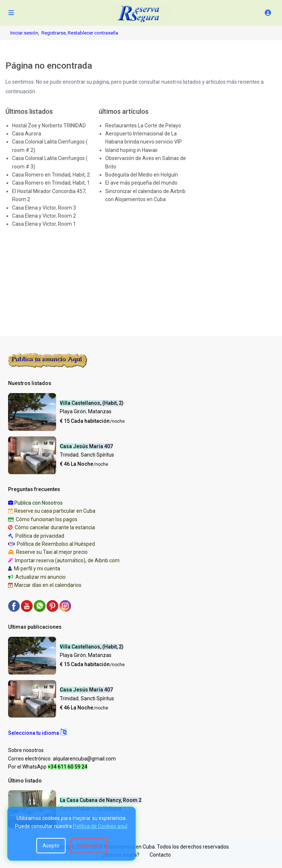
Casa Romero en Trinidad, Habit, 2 (51, 175)
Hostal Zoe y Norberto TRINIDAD (49, 126)
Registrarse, (55, 33)
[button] (37, 733)
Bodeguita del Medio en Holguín (142, 175)
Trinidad (69, 455)
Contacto (160, 855)
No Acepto (89, 846)
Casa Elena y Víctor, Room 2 (44, 216)
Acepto (51, 846)
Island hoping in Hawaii (131, 150)
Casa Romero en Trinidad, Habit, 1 (51, 183)
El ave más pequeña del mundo (141, 183)
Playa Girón (73, 411)
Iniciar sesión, (25, 33)
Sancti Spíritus (97, 455)
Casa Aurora (27, 134)
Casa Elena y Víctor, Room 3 (44, 208)
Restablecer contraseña (93, 33)
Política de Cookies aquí (100, 826)
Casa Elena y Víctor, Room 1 (44, 224)
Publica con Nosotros (39, 503)
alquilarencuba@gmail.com (84, 759)
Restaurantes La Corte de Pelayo (143, 126)
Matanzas (100, 411)
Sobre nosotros (26, 750)
